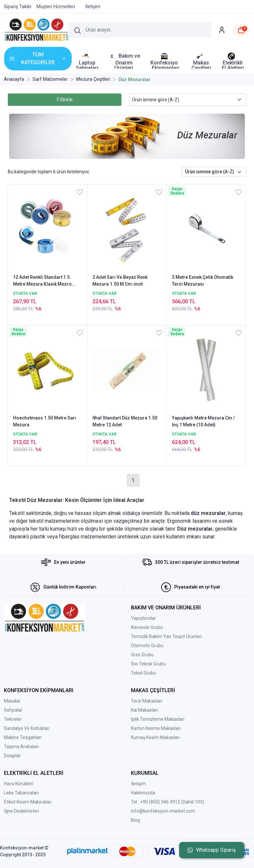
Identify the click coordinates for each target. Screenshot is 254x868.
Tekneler (13, 719)
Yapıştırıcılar (143, 618)
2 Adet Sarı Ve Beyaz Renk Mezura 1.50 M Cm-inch (120, 281)
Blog (135, 820)
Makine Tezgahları (23, 737)
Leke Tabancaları (21, 793)
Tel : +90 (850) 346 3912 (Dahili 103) (168, 802)
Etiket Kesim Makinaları (28, 802)
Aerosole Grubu (147, 627)
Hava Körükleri (19, 784)
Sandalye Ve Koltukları (27, 728)
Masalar (12, 701)
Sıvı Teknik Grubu (148, 664)
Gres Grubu (142, 655)
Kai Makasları (144, 710)
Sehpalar (13, 710)
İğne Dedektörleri (21, 811)
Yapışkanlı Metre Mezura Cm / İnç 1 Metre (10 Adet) (203, 421)
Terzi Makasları (147, 701)
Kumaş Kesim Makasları (155, 737)
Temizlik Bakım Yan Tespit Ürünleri (166, 636)
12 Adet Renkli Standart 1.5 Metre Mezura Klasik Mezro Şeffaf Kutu (42, 281)
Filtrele (65, 100)
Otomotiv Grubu (147, 646)
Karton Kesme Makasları (156, 728)
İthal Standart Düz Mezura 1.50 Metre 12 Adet (125, 421)
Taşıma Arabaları (21, 747)
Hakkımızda (143, 793)
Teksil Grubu (143, 673)
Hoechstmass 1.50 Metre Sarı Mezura (45, 421)
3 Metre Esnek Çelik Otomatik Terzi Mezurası (203, 281)
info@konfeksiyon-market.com (163, 811)
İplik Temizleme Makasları (158, 719)
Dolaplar (12, 756)
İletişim (138, 784)
